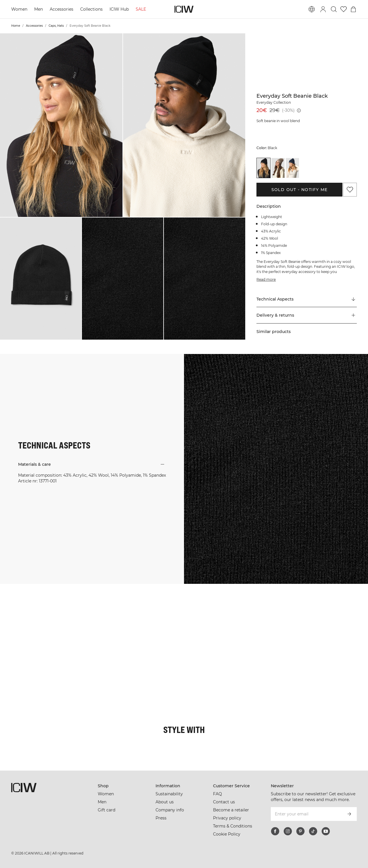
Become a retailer (231, 810)
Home (16, 26)
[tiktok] (313, 831)
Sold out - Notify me (300, 190)
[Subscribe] (349, 814)
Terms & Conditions (233, 826)
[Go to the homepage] (184, 9)
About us (165, 802)
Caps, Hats (56, 26)
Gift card (107, 810)
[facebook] (275, 831)
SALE (141, 9)
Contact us (224, 802)
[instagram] (288, 831)
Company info (170, 810)
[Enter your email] (306, 814)
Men (39, 9)
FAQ (217, 794)
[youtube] (326, 831)
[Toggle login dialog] (323, 9)
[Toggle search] (334, 9)
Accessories (62, 9)
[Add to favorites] (350, 190)
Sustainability (169, 794)
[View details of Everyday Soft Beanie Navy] (292, 168)
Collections (91, 9)
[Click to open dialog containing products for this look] (30, 614)
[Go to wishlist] (344, 9)
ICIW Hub (119, 9)
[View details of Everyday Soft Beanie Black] (263, 168)
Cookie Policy (227, 834)
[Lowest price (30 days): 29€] (299, 110)
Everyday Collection (274, 102)
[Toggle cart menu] (353, 9)
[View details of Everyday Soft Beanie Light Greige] (278, 168)
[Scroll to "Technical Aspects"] (306, 299)
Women (19, 9)
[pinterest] (300, 831)
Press (161, 818)
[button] (61, 125)
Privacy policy (227, 818)
